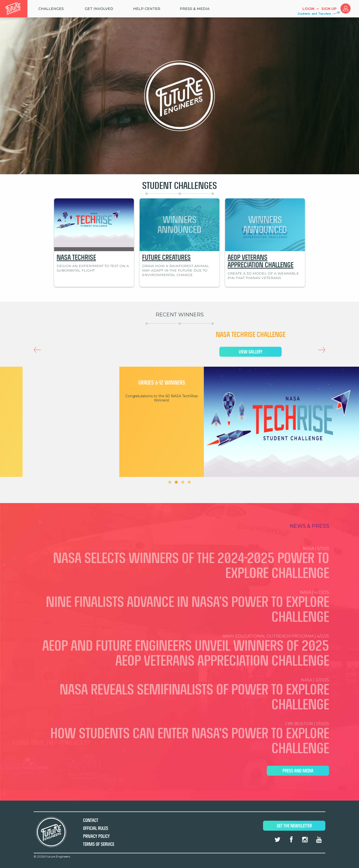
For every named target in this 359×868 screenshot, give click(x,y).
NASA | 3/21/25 (179, 695)
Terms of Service (99, 844)
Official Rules (96, 828)
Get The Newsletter (294, 826)
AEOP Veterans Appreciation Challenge (261, 261)
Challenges (51, 9)
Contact (91, 820)
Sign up (329, 9)
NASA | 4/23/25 (179, 607)
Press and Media (298, 771)
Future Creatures (166, 257)
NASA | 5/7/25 (179, 564)
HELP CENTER (147, 9)
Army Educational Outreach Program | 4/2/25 (179, 651)
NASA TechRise (76, 257)
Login (308, 9)
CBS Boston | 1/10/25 (179, 739)
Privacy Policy (96, 836)
